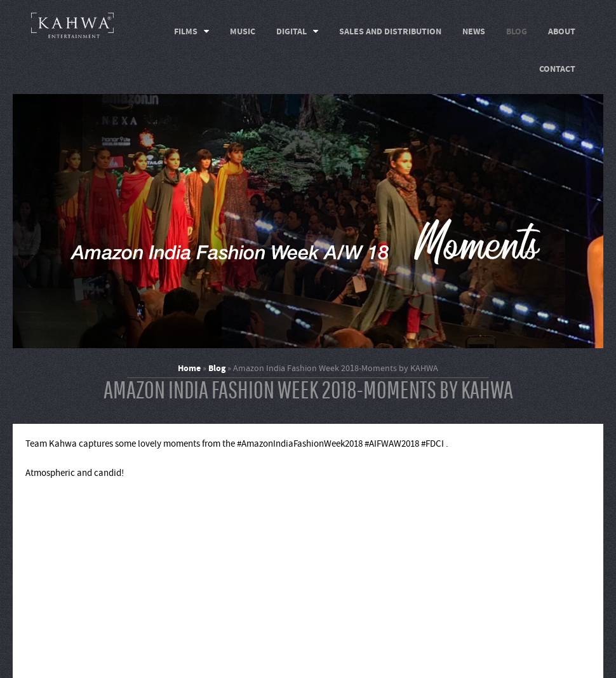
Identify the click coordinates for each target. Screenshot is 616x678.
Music (243, 31)
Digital (291, 31)
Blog (517, 31)
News (474, 31)
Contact (557, 69)
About (562, 31)
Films (186, 31)
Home (189, 368)
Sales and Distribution (390, 31)
